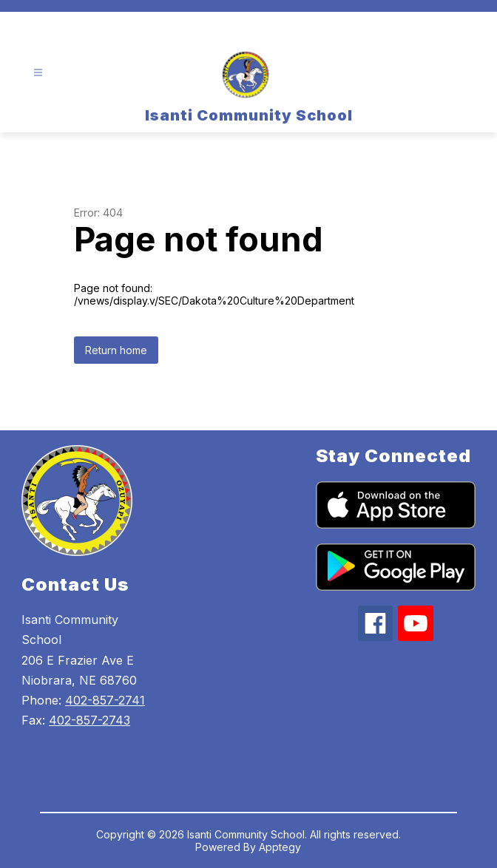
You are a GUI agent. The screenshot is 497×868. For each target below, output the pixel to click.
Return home (116, 350)
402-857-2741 (105, 700)
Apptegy (280, 847)
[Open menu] (38, 73)
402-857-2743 (89, 720)
